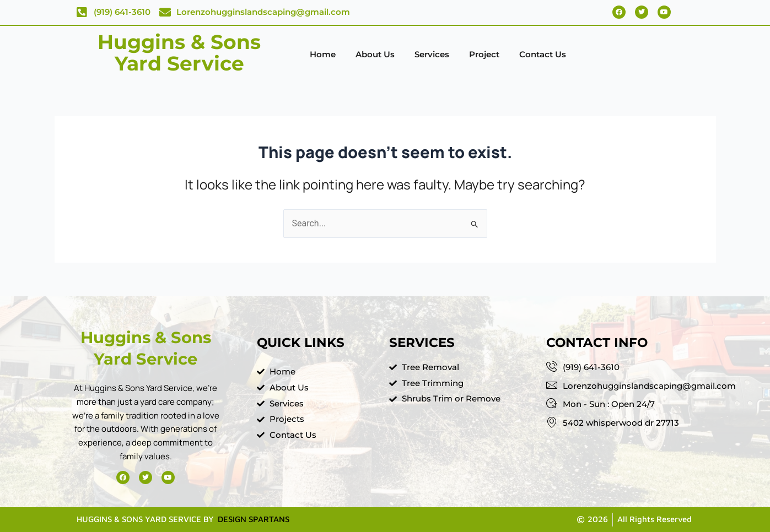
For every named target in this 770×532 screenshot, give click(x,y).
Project (484, 54)
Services (432, 54)
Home (323, 54)
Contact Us (543, 54)
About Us (375, 54)
